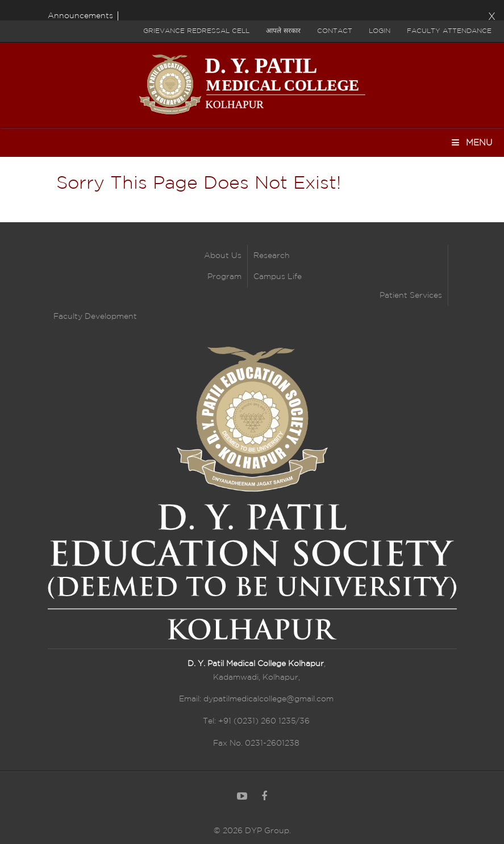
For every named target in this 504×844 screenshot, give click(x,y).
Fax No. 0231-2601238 (256, 743)
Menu (471, 142)
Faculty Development (95, 317)
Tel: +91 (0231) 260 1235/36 (256, 721)
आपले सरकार (283, 31)
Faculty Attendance (449, 31)
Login (380, 31)
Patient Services (411, 296)
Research (272, 256)
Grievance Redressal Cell (196, 31)
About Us (223, 256)
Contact (335, 31)
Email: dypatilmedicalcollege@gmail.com (256, 699)
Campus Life (278, 277)
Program (224, 277)
